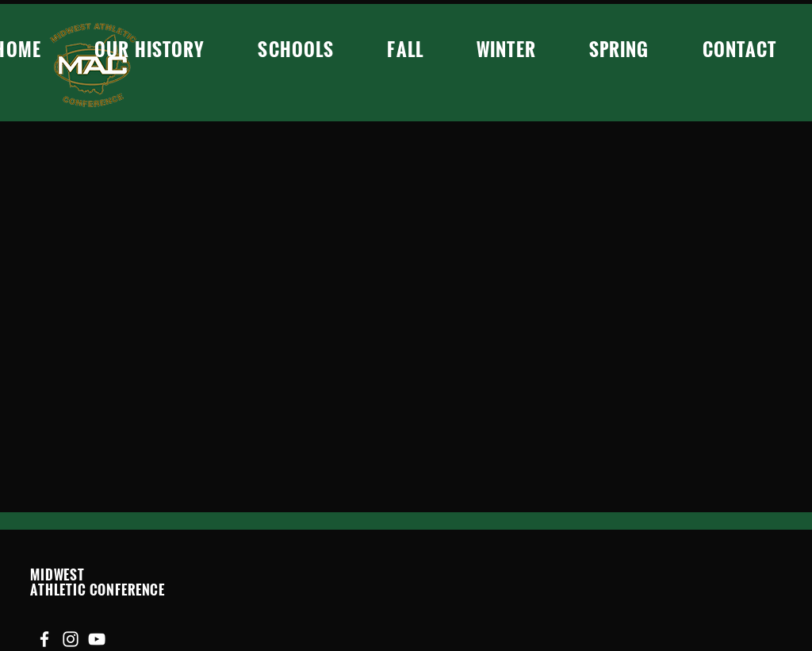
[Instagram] (71, 639)
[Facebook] (44, 639)
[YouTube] (97, 639)
